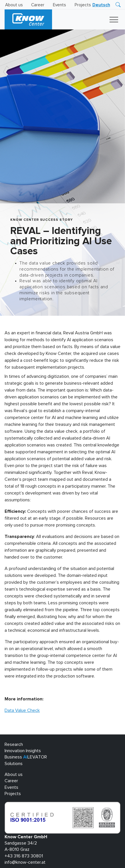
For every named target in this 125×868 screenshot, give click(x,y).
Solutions (14, 764)
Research (14, 744)
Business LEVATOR (26, 757)
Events (59, 5)
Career (38, 5)
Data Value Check (22, 710)
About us (14, 5)
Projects (83, 5)
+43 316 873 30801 (24, 856)
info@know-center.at (25, 862)
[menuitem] (101, 5)
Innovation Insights (23, 751)
